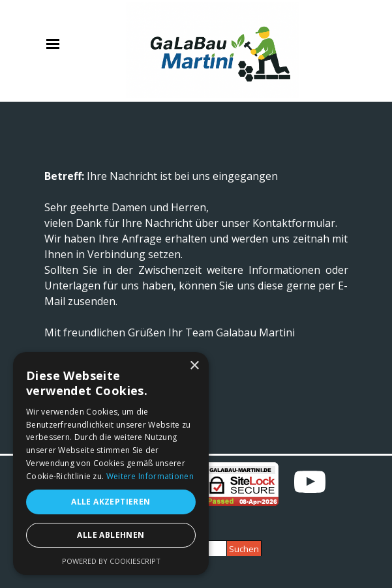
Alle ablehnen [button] (111, 535)
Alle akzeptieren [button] (111, 502)
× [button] (194, 366)
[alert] (111, 463)
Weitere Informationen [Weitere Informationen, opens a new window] (150, 476)
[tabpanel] (196, 278)
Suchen (244, 549)
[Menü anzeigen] (53, 44)
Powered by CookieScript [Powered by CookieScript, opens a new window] (111, 561)
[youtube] (310, 482)
